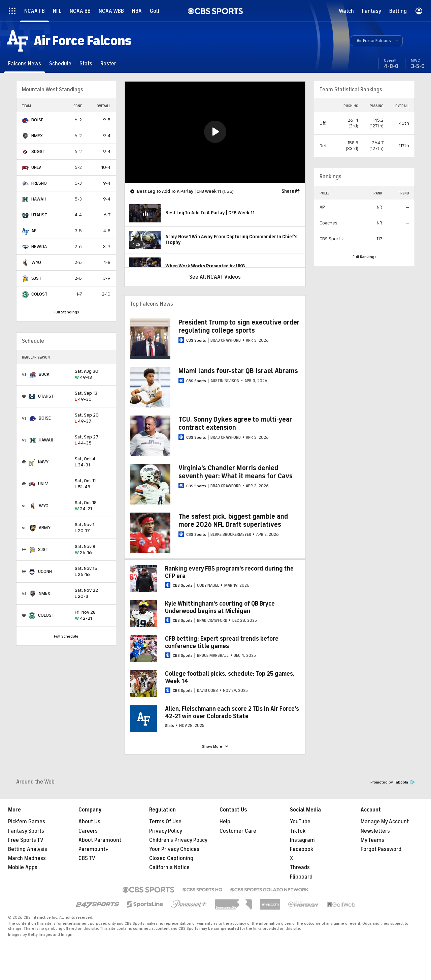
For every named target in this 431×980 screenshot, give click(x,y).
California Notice (169, 867)
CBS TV (87, 858)
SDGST (38, 151)
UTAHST (39, 215)
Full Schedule (66, 636)
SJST (36, 278)
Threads (300, 867)
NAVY (43, 462)
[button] (377, 41)
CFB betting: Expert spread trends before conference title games (222, 642)
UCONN (45, 571)
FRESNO (39, 183)
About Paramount (100, 840)
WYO (36, 262)
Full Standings (66, 312)
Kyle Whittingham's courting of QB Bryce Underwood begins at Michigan (220, 607)
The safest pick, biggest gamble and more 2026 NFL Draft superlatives (233, 520)
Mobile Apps (23, 867)
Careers (88, 831)
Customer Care (238, 831)
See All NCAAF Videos (215, 277)
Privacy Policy (166, 831)
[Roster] (108, 64)
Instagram (302, 840)
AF (34, 231)
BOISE (37, 120)
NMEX (37, 136)
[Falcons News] (25, 64)
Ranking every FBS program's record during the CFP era (229, 572)
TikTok (298, 831)
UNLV (36, 167)
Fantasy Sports (26, 831)
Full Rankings (364, 257)
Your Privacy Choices (174, 849)
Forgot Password (381, 849)
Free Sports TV (26, 840)
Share (288, 191)
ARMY (45, 528)
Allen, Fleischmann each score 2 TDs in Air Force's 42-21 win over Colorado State (232, 712)
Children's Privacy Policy (178, 840)
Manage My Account (385, 822)
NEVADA (39, 247)
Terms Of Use (165, 822)
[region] (215, 132)
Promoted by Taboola (393, 782)
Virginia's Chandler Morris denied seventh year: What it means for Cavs (236, 472)
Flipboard (301, 877)
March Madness (27, 858)
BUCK (44, 374)
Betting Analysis (28, 849)
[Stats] (86, 64)
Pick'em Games (27, 822)
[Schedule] (60, 64)
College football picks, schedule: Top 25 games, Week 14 (230, 677)
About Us (89, 822)
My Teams (372, 840)
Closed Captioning (171, 858)
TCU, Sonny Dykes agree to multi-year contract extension (235, 423)
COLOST (39, 294)
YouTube (300, 822)
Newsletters (375, 831)
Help (225, 822)
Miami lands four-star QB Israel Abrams (238, 371)
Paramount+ (93, 849)
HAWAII (39, 199)
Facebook (302, 849)
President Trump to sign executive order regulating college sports (239, 326)
